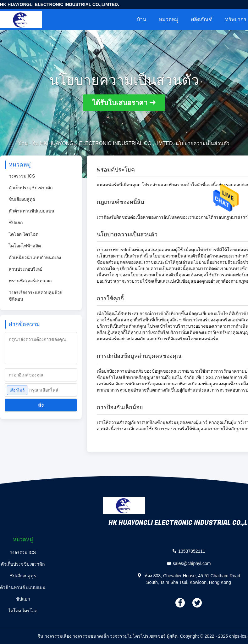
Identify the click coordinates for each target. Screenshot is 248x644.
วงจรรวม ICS (22, 176)
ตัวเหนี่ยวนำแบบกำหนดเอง (35, 257)
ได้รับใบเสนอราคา (120, 103)
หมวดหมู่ (169, 19)
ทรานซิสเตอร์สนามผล (30, 281)
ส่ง (41, 405)
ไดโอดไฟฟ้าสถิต (25, 246)
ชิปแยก (16, 223)
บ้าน (141, 19)
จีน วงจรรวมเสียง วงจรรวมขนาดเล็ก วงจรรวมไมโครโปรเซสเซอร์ (102, 636)
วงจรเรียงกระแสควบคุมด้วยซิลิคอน (36, 296)
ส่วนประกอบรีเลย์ (26, 269)
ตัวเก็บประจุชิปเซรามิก (31, 188)
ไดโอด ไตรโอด (24, 234)
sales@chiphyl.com (192, 563)
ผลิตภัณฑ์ (202, 19)
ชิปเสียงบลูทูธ (22, 199)
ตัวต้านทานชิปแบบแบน (32, 211)
